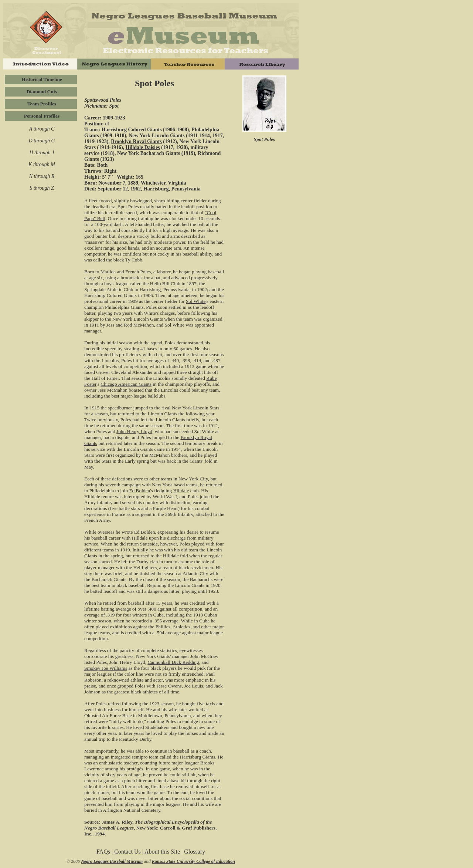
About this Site (162, 852)
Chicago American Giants (126, 384)
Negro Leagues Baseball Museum (112, 861)
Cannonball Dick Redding (173, 662)
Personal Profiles (42, 116)
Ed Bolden (139, 491)
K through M (42, 164)
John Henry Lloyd (134, 431)
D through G (42, 141)
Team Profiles (42, 104)
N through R (42, 176)
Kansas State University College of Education (193, 861)
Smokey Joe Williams (106, 668)
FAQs (103, 852)
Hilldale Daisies (143, 147)
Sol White (196, 301)
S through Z (42, 188)
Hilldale (181, 491)
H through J (42, 153)
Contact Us (127, 852)
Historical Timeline (42, 79)
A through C (42, 129)
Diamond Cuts (42, 92)
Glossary (195, 852)
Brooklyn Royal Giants (136, 141)
